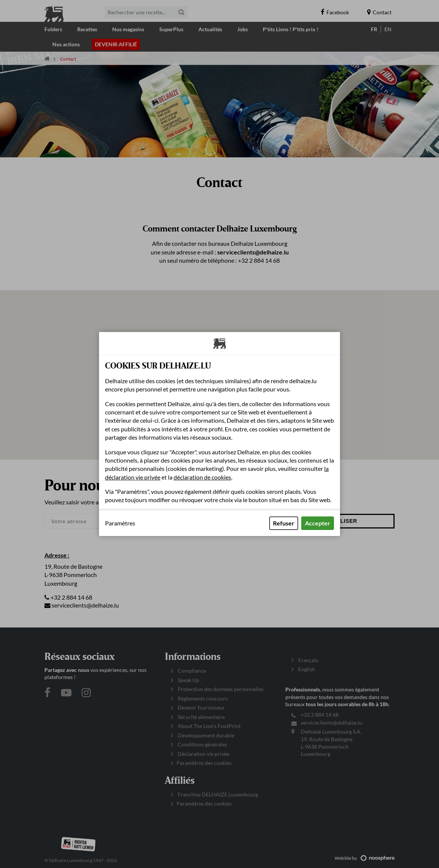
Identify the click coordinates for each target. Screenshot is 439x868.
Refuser (284, 523)
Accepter (318, 523)
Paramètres (120, 523)
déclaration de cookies (202, 477)
